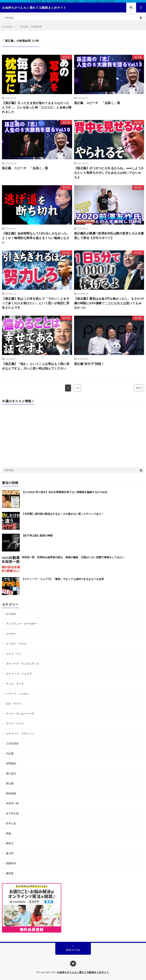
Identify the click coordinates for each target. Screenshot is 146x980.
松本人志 (11, 823)
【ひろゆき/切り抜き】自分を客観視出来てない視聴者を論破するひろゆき (65, 492)
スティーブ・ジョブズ (19, 674)
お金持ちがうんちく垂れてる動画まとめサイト (83, 972)
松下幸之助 (12, 813)
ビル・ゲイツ (14, 703)
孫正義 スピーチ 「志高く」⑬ (97, 103)
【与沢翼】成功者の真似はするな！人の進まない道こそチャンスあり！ (63, 514)
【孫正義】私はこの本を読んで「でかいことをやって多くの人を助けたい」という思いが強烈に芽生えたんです (36, 303)
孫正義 (66, 57)
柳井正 (10, 843)
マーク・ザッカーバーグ (20, 714)
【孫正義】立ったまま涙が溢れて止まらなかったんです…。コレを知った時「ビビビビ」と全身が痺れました (37, 107)
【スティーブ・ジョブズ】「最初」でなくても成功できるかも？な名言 (63, 579)
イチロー (11, 634)
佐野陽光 (11, 763)
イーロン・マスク (16, 644)
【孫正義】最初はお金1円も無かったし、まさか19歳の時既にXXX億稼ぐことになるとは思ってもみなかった (109, 303)
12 (77, 388)
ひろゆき (11, 614)
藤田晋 (10, 873)
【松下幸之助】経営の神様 (37, 535)
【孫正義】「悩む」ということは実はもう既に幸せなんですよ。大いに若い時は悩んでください (36, 366)
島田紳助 (11, 793)
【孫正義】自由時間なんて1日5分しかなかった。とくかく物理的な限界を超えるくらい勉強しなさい (36, 238)
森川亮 (10, 853)
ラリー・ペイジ (15, 723)
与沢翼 (10, 753)
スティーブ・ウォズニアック (23, 664)
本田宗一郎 (12, 803)
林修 (8, 833)
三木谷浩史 (12, 743)
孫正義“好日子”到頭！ (89, 364)
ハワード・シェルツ (17, 694)
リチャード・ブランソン (20, 734)
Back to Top (73, 950)
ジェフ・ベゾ (14, 654)
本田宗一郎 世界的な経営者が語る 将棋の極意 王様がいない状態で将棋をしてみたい (73, 557)
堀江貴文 (11, 773)
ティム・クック (15, 684)
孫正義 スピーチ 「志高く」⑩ (25, 168)
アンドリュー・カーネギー (21, 624)
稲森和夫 (11, 863)
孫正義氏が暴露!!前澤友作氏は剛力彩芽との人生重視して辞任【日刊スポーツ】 (109, 236)
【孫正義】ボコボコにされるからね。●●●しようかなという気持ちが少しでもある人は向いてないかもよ (109, 172)
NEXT (139, 388)
